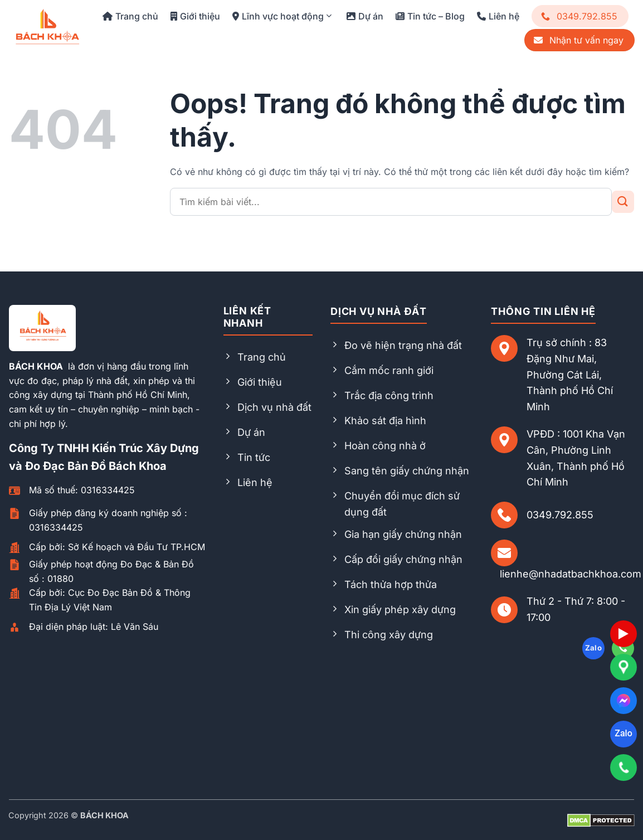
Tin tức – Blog (430, 16)
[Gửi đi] (623, 202)
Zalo (623, 733)
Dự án (365, 16)
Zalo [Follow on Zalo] (594, 648)
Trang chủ (130, 16)
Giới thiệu (195, 16)
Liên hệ (498, 16)
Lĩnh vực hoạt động (282, 16)
